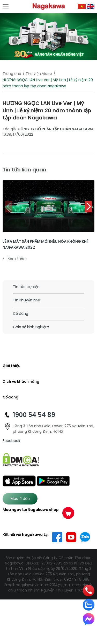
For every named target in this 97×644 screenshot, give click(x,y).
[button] (88, 207)
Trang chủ (12, 74)
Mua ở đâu (20, 499)
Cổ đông (21, 314)
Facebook (11, 441)
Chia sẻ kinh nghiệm (31, 327)
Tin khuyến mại (27, 300)
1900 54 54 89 (34, 415)
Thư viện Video (39, 74)
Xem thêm (15, 258)
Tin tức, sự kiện (26, 287)
